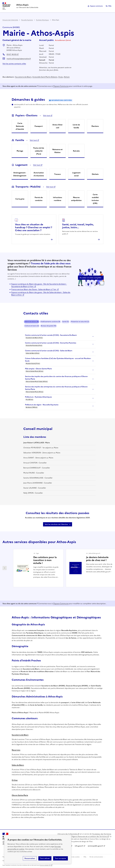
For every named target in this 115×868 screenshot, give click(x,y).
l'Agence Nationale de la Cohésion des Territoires (89, 837)
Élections (95, 126)
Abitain (67, 77)
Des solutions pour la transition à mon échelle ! (45, 560)
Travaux (57, 174)
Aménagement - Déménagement (20, 174)
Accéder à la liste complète (90, 278)
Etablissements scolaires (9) (50, 322)
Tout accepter (60, 858)
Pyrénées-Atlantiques (42, 20)
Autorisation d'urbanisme (39, 174)
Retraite (76, 151)
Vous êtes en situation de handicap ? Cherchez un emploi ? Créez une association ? (34, 227)
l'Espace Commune (61, 86)
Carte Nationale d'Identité (20, 126)
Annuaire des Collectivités (10, 20)
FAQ (110, 6)
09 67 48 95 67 (13, 54)
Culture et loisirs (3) (32, 326)
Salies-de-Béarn (18, 765)
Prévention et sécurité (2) (80, 322)
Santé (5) (66, 322)
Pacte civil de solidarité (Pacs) (39, 151)
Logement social (76, 174)
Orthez (15, 780)
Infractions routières (57, 199)
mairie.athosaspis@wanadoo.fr (19, 59)
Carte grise (20, 199)
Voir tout (47, 115)
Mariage (20, 151)
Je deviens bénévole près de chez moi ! (97, 559)
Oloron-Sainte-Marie (20, 795)
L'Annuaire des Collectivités (67, 834)
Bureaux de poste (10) (48, 326)
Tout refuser (45, 858)
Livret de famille (76, 126)
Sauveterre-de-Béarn (23, 77)
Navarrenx (16, 750)
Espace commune (96, 6)
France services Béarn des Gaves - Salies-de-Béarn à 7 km (34, 289)
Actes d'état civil (57, 126)
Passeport (39, 126)
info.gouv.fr (79, 846)
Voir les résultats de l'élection (56, 524)
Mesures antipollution (76, 199)
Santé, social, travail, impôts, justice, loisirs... (78, 226)
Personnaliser (30, 858)
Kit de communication (96, 857)
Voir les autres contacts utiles (14, 64)
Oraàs (61, 77)
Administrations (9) (32, 322)
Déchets (95, 174)
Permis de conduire (39, 199)
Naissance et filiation (57, 151)
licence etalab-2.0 (45, 865)
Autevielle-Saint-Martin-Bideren (45, 77)
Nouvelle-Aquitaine (27, 20)
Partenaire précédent (5, 568)
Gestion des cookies (73, 857)
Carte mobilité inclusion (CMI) (95, 199)
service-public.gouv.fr (95, 846)
